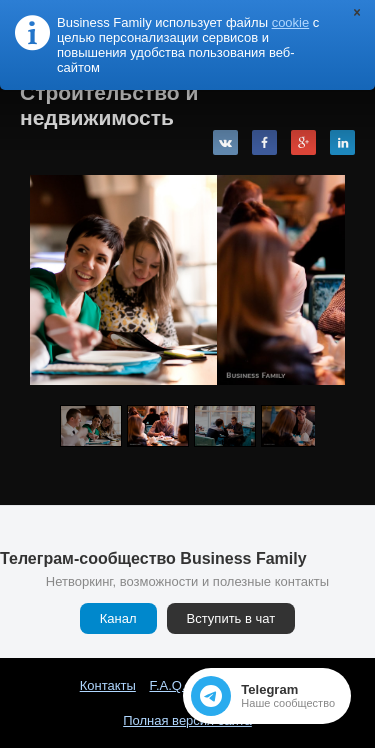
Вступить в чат (231, 618)
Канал (118, 618)
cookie (291, 22)
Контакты (108, 685)
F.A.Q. (167, 685)
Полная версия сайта (187, 720)
